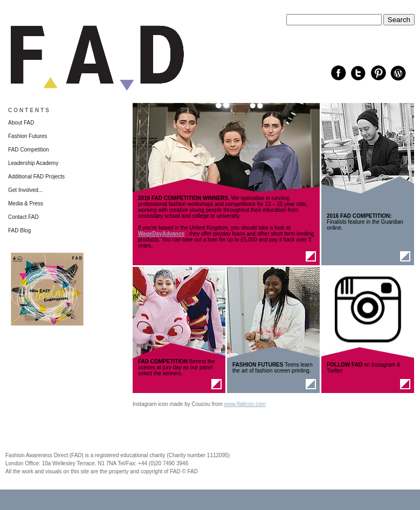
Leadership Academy (33, 163)
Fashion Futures (27, 136)
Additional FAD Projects (36, 177)
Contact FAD (23, 217)
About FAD (21, 123)
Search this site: (305, 11)
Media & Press (26, 204)
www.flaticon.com (245, 404)
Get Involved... (25, 190)
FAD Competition (29, 150)
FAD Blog (19, 230)
